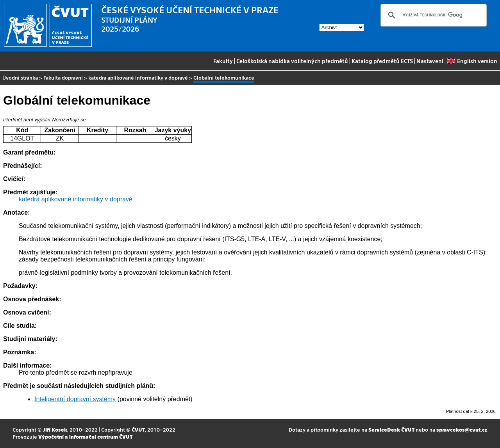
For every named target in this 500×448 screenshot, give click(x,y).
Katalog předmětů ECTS (382, 61)
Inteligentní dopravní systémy (75, 399)
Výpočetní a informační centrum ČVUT (85, 436)
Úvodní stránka (20, 77)
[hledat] (432, 15)
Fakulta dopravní (63, 77)
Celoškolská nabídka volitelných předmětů (292, 61)
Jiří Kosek (55, 429)
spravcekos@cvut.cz (462, 429)
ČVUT (138, 429)
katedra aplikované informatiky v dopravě (138, 77)
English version (472, 61)
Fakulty (223, 61)
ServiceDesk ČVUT (391, 429)
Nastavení (430, 61)
